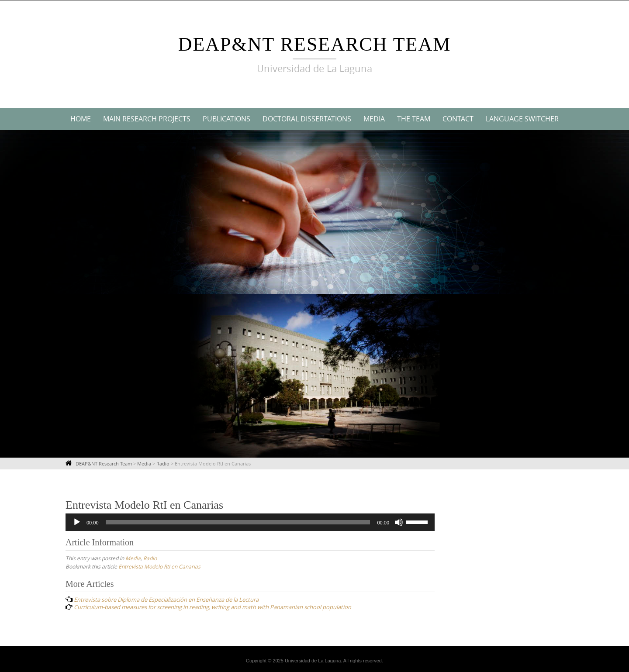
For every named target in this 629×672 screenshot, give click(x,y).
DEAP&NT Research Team (315, 44)
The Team (414, 119)
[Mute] (399, 522)
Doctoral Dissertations (307, 119)
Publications (226, 119)
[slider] (238, 522)
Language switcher (522, 119)
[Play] (77, 522)
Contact (458, 119)
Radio (150, 558)
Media (374, 119)
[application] (250, 522)
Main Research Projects (147, 119)
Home (81, 119)
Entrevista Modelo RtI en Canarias (159, 566)
